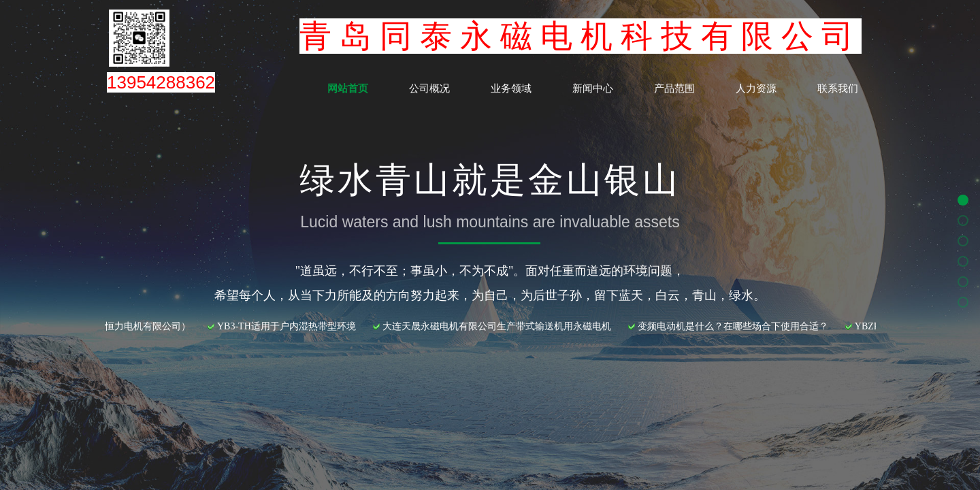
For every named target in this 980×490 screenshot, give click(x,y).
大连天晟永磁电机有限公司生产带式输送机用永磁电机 (502, 326)
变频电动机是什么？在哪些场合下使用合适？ (738, 326)
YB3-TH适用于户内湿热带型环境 (291, 326)
